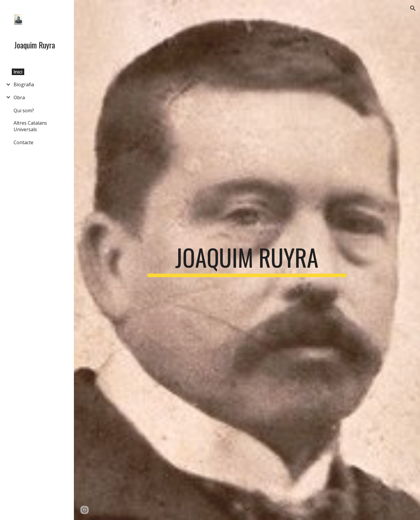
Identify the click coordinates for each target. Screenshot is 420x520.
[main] (247, 260)
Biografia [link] (24, 84)
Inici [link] (18, 72)
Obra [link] (19, 97)
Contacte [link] (23, 142)
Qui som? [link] (24, 110)
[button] (413, 8)
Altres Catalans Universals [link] (30, 126)
